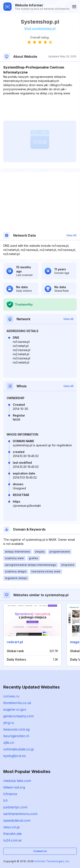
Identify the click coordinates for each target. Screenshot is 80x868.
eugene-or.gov (15, 709)
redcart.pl (15, 642)
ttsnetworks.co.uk (17, 703)
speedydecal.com (17, 820)
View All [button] (71, 235)
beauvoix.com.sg (16, 729)
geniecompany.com (19, 716)
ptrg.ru (9, 723)
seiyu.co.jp (11, 827)
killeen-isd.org (14, 787)
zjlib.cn (9, 743)
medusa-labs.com (17, 781)
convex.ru (11, 696)
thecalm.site (13, 834)
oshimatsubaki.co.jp (19, 749)
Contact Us (40, 851)
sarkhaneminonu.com (20, 814)
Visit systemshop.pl (40, 28)
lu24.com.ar (13, 840)
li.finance (10, 794)
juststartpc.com (15, 807)
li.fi (5, 801)
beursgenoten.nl (16, 736)
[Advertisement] (40, 108)
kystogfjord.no (15, 756)
